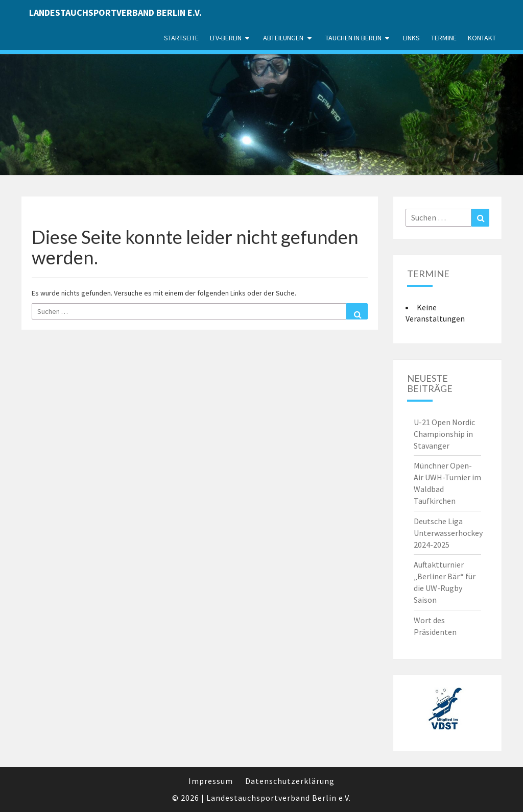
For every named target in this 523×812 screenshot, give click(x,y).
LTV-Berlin (226, 38)
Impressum (211, 781)
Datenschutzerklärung (290, 781)
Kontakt (482, 38)
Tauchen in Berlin (353, 38)
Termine (444, 38)
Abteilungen (283, 38)
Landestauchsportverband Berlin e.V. (115, 13)
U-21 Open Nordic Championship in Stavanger (444, 434)
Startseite (181, 38)
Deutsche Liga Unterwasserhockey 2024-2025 (448, 533)
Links (411, 38)
